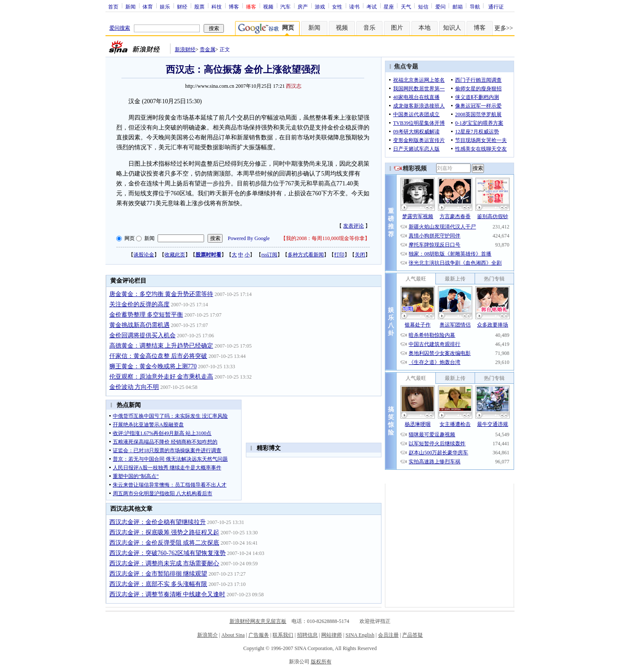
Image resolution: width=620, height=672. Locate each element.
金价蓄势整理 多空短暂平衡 (146, 315)
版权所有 (321, 662)
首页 (113, 6)
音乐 (369, 28)
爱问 (440, 6)
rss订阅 (269, 255)
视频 (268, 6)
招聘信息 (307, 635)
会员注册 (388, 635)
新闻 (130, 6)
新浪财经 (185, 49)
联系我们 (283, 635)
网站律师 (332, 635)
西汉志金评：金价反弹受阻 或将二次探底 (164, 543)
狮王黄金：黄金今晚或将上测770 (153, 366)
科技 (217, 6)
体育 (148, 6)
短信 (423, 6)
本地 (425, 28)
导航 (475, 6)
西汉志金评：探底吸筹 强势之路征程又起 (164, 532)
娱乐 (165, 6)
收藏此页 (175, 255)
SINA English (360, 635)
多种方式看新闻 (306, 255)
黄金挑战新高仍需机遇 (139, 325)
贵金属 (208, 49)
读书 (354, 6)
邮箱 (458, 6)
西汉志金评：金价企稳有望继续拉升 (158, 522)
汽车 (285, 6)
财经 (182, 6)
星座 (389, 6)
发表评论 (353, 226)
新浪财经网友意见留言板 (258, 621)
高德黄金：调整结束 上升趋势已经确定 (161, 346)
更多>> (504, 28)
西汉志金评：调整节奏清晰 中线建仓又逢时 (167, 594)
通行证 (496, 6)
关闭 (360, 255)
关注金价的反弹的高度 (139, 304)
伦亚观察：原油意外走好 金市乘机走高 (161, 377)
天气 (406, 6)
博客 (234, 6)
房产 (303, 6)
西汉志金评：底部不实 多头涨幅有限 (158, 584)
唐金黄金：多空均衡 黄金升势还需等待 (161, 294)
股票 (199, 6)
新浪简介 (208, 635)
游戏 (320, 6)
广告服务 (259, 635)
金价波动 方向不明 (134, 387)
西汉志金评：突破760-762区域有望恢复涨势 (168, 553)
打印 (339, 255)
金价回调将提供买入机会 (143, 335)
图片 (397, 28)
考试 (372, 6)
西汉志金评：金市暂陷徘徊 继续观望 (158, 574)
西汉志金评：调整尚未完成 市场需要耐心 (164, 563)
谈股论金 (144, 255)
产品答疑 (412, 635)
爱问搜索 (120, 28)
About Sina (233, 635)
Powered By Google (249, 238)
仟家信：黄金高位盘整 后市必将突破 (158, 356)
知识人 (452, 28)
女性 (337, 6)
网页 (130, 238)
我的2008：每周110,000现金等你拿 (325, 238)
